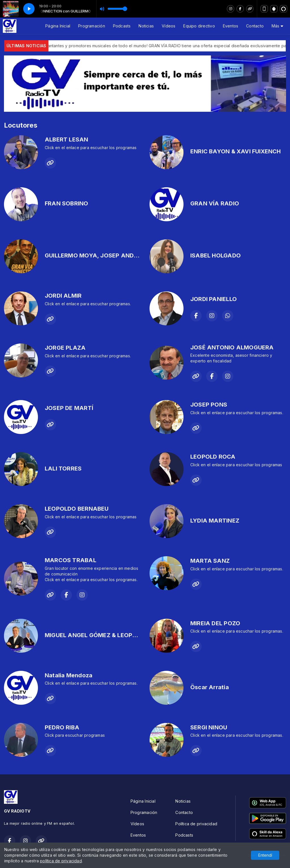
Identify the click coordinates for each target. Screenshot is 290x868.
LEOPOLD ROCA (213, 457)
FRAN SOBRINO (67, 203)
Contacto (255, 26)
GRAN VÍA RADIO (215, 203)
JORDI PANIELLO (214, 299)
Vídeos (169, 26)
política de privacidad (61, 861)
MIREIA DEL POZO (215, 623)
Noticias (146, 26)
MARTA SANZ (210, 561)
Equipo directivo (199, 26)
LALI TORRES (63, 469)
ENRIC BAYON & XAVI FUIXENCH (236, 151)
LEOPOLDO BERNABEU (77, 509)
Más (277, 26)
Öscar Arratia (210, 687)
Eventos (231, 26)
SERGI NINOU (209, 727)
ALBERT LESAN (67, 139)
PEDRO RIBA (62, 727)
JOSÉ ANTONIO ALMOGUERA (232, 347)
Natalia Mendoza (69, 675)
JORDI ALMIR (63, 296)
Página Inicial (58, 26)
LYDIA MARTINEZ (215, 521)
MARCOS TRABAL (71, 560)
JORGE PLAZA (65, 348)
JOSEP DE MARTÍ (69, 408)
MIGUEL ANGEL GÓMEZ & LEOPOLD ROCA (104, 635)
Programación (92, 26)
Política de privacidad (196, 824)
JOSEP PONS (209, 405)
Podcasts (122, 26)
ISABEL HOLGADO (216, 255)
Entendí (265, 855)
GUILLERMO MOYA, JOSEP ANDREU (95, 255)
